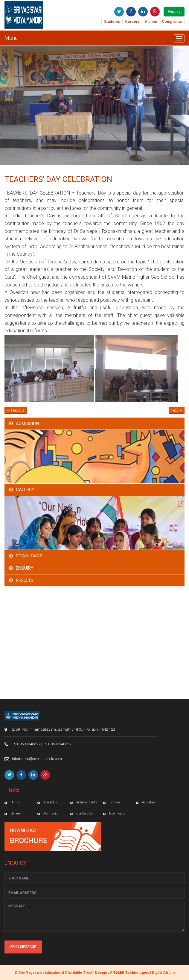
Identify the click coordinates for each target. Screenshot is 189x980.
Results (25, 580)
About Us (50, 802)
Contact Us (85, 813)
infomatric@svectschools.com (37, 759)
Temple (115, 802)
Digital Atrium (163, 973)
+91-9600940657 (57, 744)
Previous (16, 410)
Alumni (151, 21)
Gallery (25, 490)
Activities (149, 802)
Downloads (29, 556)
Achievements (87, 802)
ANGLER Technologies (129, 973)
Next (177, 410)
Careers (132, 21)
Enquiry (174, 12)
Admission (27, 424)
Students (112, 21)
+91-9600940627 (26, 744)
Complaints (172, 21)
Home (15, 802)
